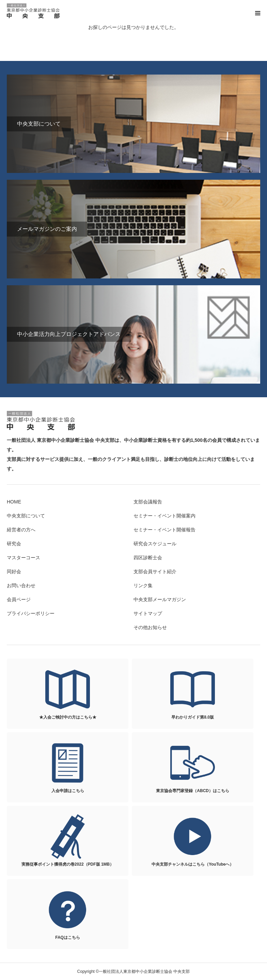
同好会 (14, 572)
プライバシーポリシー (31, 613)
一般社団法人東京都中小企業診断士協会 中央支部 (34, 11)
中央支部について (26, 516)
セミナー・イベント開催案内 (164, 516)
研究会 (14, 544)
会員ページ (19, 599)
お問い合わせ (21, 585)
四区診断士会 (148, 558)
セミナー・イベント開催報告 (164, 530)
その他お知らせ (150, 627)
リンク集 (143, 585)
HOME (14, 502)
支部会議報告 (148, 502)
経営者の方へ (21, 530)
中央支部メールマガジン (160, 599)
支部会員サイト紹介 (155, 572)
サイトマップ (148, 613)
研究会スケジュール (155, 544)
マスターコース (23, 558)
